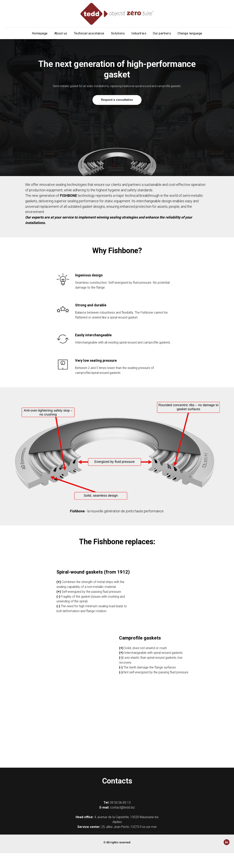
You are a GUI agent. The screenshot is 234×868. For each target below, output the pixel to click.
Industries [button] (139, 33)
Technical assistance (89, 33)
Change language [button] (190, 33)
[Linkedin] (227, 844)
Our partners (162, 33)
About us (61, 33)
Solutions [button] (118, 33)
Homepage (40, 33)
